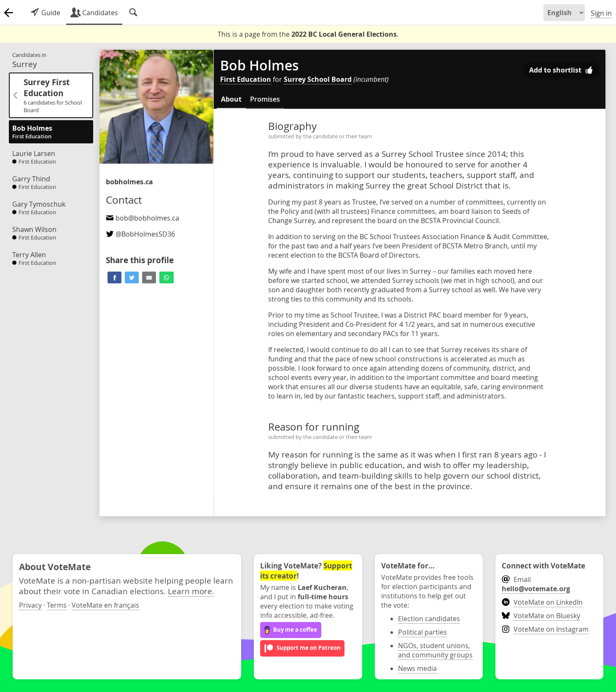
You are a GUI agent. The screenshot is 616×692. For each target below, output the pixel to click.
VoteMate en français (105, 605)
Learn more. (191, 591)
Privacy (30, 605)
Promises (265, 99)
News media (417, 668)
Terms (57, 605)
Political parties (422, 632)
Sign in (601, 13)
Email (536, 584)
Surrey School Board (318, 79)
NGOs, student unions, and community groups (435, 650)
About (231, 99)
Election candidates (429, 619)
